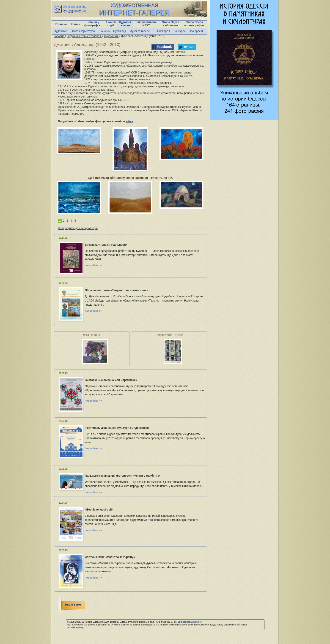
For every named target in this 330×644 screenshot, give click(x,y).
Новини (75, 24)
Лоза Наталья (92, 335)
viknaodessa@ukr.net (190, 622)
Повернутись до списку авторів (78, 228)
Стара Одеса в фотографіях (194, 24)
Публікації (120, 31)
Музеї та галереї (140, 31)
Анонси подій (111, 24)
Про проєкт (196, 31)
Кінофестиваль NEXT (146, 24)
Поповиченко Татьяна (169, 335)
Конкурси (180, 31)
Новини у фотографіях (93, 24)
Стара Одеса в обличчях (170, 24)
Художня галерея (125, 24)
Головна (61, 24)
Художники (61, 31)
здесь (129, 121)
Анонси (106, 31)
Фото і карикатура (83, 31)
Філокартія (163, 31)
